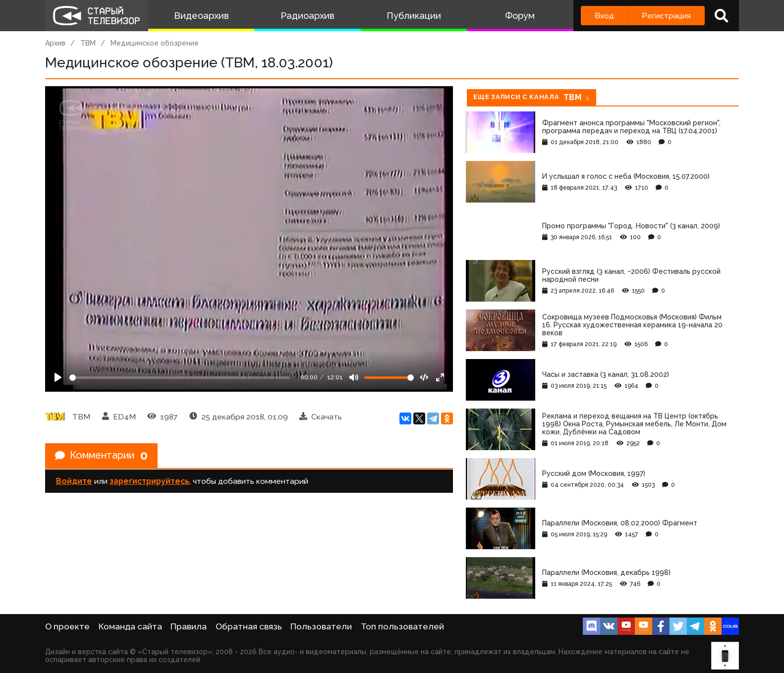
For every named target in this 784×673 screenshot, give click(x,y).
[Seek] (180, 378)
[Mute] (354, 377)
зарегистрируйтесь (149, 481)
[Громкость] (389, 378)
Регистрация (666, 16)
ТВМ (88, 43)
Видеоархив (201, 16)
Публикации (414, 16)
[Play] (58, 377)
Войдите (74, 481)
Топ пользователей (402, 626)
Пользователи (321, 626)
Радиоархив (308, 16)
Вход (604, 16)
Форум (520, 16)
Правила (189, 626)
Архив (55, 43)
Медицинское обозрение (155, 43)
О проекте (67, 626)
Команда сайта (130, 626)
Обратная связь (249, 626)
